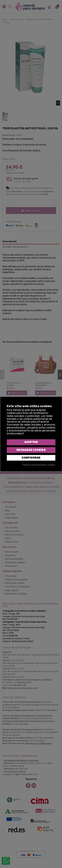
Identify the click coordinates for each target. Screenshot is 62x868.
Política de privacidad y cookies (39, 465)
